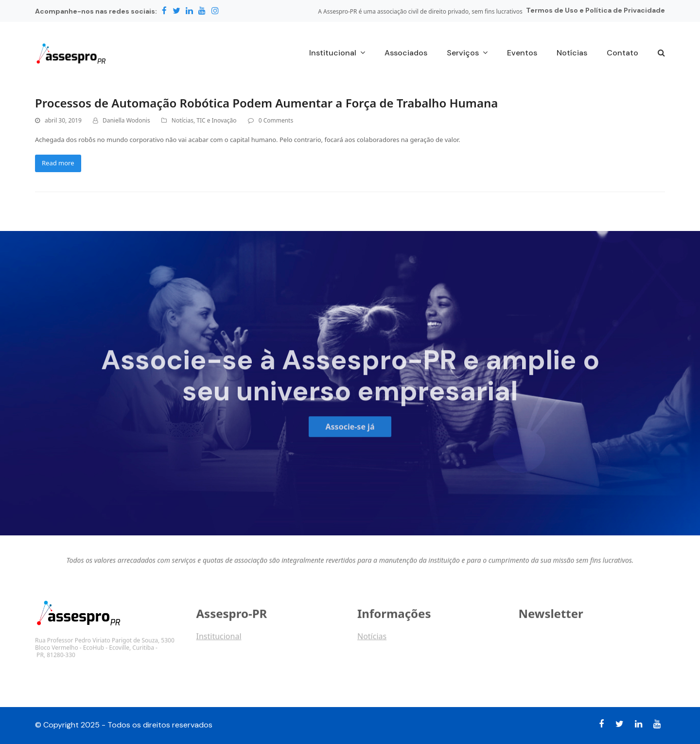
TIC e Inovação (216, 120)
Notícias (183, 120)
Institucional (219, 640)
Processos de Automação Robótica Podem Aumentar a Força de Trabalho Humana (266, 103)
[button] (661, 53)
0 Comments (276, 120)
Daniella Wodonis (126, 120)
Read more (58, 163)
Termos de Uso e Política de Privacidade (595, 10)
